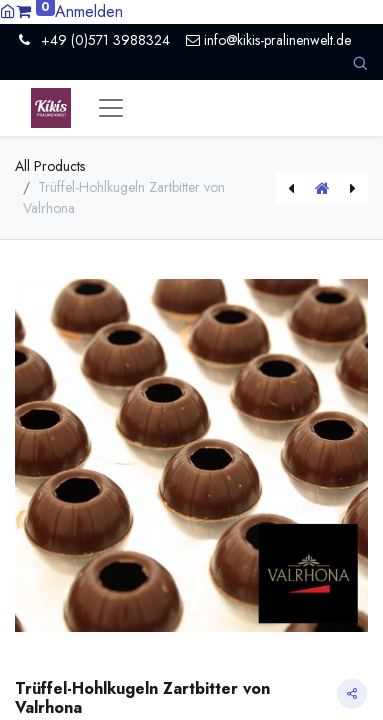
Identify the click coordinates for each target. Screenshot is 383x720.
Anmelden (89, 11)
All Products (50, 166)
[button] (360, 63)
